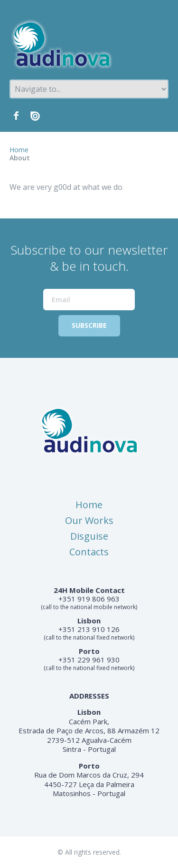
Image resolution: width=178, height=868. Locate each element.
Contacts (89, 552)
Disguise (89, 536)
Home (19, 150)
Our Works (89, 520)
